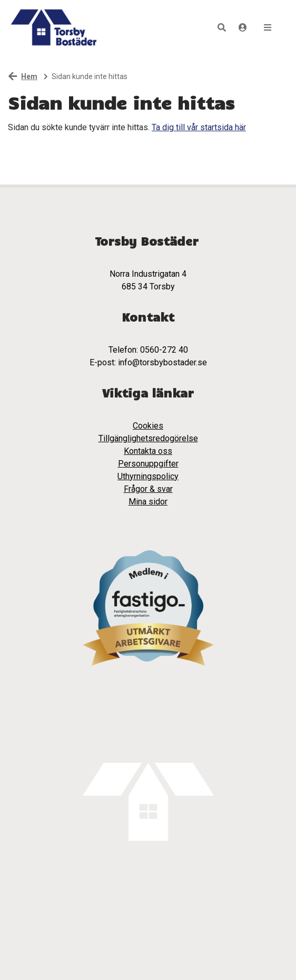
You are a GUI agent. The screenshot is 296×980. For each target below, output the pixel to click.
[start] (53, 27)
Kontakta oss (148, 451)
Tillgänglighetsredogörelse (148, 438)
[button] (222, 27)
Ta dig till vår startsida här (199, 127)
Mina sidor (148, 502)
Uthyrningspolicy (148, 476)
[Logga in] (243, 28)
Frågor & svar (148, 489)
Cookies (148, 426)
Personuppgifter (148, 464)
